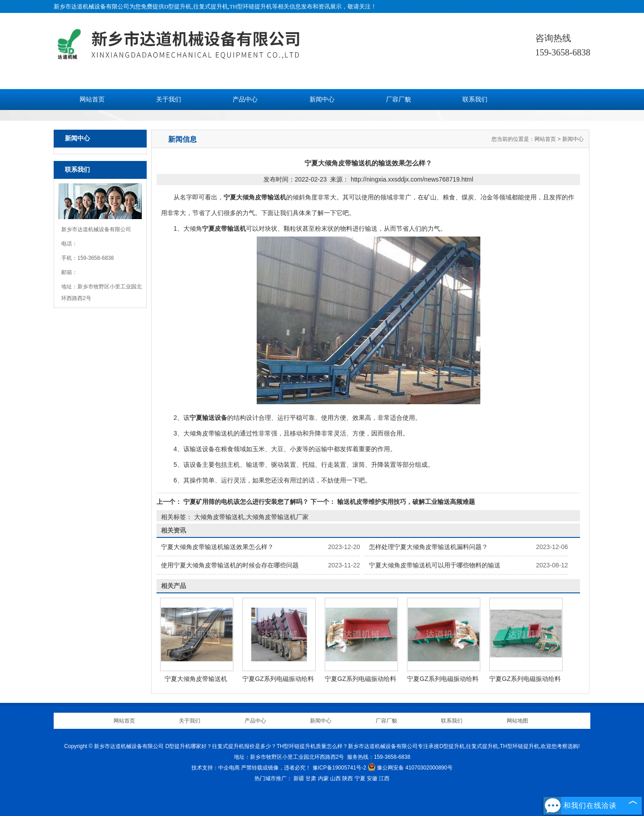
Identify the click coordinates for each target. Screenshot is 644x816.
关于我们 (169, 99)
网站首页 (92, 99)
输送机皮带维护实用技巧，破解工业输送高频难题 (405, 502)
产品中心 (245, 99)
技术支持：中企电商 (216, 768)
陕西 (347, 778)
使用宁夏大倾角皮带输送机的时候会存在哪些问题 (230, 565)
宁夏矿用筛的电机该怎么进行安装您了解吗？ (246, 502)
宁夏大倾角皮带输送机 (196, 679)
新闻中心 (322, 99)
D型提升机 (178, 6)
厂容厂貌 (398, 99)
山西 (335, 778)
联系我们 (475, 99)
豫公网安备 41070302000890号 (410, 768)
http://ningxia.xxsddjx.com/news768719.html (412, 179)
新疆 (299, 778)
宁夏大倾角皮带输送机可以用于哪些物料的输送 (435, 565)
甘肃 (311, 778)
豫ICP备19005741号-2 (339, 768)
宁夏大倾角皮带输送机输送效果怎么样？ (217, 547)
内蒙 (323, 778)
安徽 (372, 778)
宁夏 (360, 778)
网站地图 (517, 721)
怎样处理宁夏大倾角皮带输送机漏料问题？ (428, 547)
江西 (384, 778)
